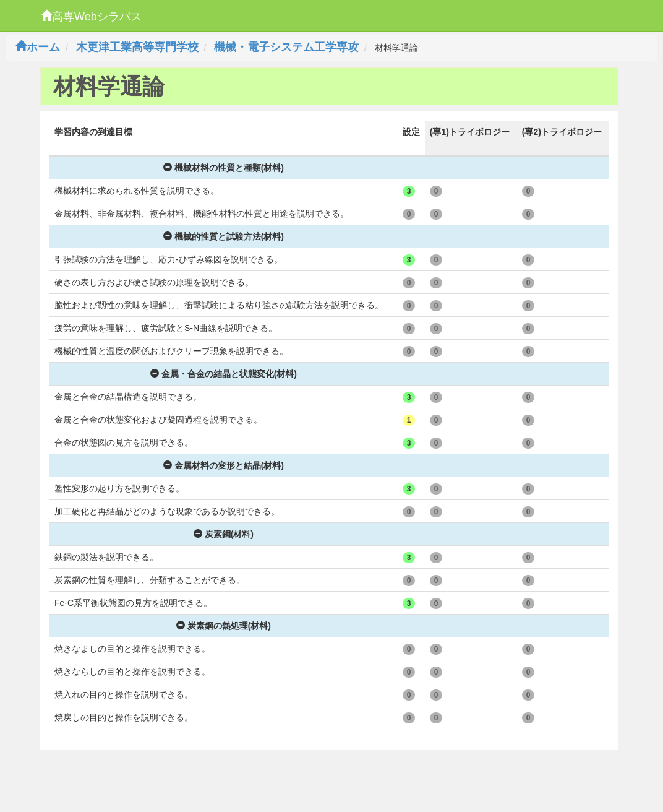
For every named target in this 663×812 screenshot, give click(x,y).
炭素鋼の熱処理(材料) (224, 626)
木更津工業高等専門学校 (137, 47)
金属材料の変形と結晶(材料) (224, 465)
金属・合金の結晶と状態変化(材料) (224, 374)
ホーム (38, 47)
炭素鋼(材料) (224, 534)
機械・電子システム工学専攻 (286, 47)
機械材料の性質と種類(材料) (224, 168)
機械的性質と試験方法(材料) (224, 236)
